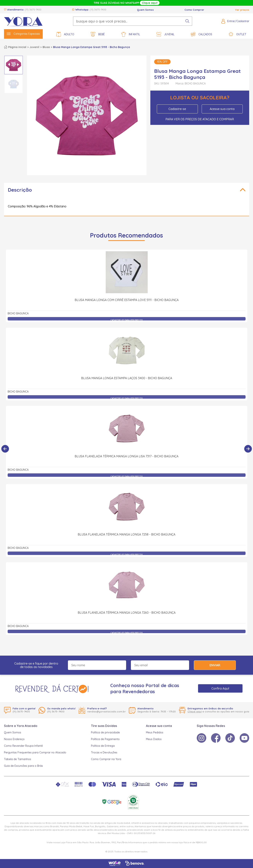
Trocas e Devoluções (104, 752)
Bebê (98, 34)
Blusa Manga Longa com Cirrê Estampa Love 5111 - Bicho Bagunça (127, 300)
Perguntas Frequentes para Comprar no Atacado (35, 752)
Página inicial (17, 47)
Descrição (20, 190)
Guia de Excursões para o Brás (23, 766)
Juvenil (165, 34)
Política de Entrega (103, 746)
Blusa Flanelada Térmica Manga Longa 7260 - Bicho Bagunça (127, 613)
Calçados (201, 34)
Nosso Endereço (14, 739)
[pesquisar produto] (187, 21)
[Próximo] (248, 449)
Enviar (215, 665)
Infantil (131, 34)
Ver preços (242, 10)
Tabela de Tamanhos (18, 759)
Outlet (237, 34)
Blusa (46, 47)
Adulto (65, 34)
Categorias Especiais (23, 34)
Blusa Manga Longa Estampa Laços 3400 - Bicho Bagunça (127, 378)
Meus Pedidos (155, 732)
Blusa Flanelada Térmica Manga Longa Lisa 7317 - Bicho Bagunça (126, 456)
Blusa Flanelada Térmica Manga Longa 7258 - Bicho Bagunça (126, 534)
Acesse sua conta (222, 109)
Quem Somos (145, 10)
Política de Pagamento (105, 739)
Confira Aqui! (220, 688)
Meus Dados (154, 739)
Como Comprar (194, 10)
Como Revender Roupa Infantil (23, 746)
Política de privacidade (105, 732)
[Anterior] (5, 449)
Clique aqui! (150, 3)
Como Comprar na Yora (106, 759)
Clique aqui (195, 711)
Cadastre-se (177, 109)
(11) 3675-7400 (33, 10)
